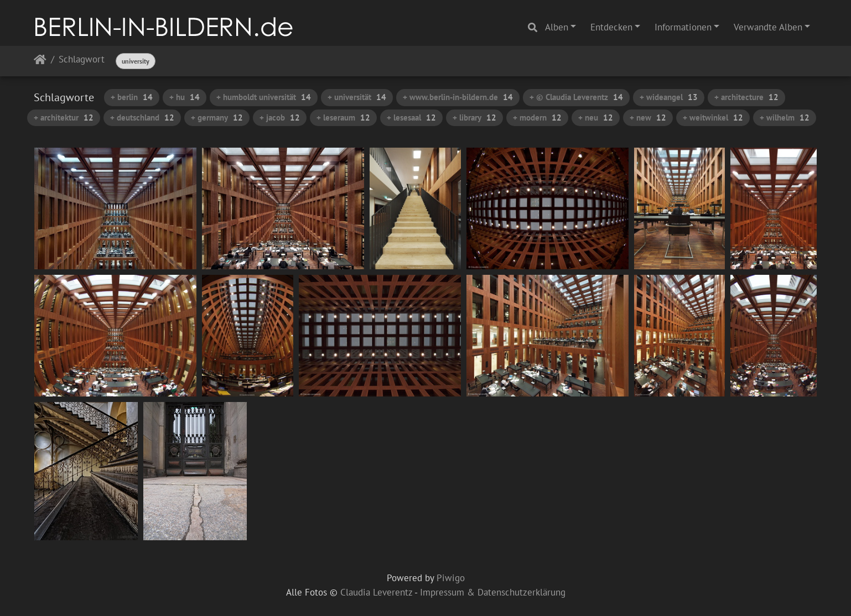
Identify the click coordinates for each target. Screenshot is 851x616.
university (136, 61)
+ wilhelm (785, 118)
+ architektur (64, 118)
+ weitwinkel (713, 118)
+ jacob (280, 118)
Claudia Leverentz (376, 592)
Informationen (683, 27)
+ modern (537, 118)
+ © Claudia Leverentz (576, 97)
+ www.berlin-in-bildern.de (458, 97)
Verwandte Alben (768, 27)
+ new (648, 118)
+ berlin (132, 97)
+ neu (596, 118)
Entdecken (611, 27)
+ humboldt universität (264, 97)
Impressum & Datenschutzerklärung (493, 592)
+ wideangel (669, 97)
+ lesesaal (411, 118)
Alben (557, 27)
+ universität (357, 97)
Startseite (40, 62)
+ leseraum (343, 118)
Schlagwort (82, 60)
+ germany (217, 118)
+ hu (185, 97)
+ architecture (746, 97)
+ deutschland (142, 118)
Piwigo (451, 578)
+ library (474, 118)
